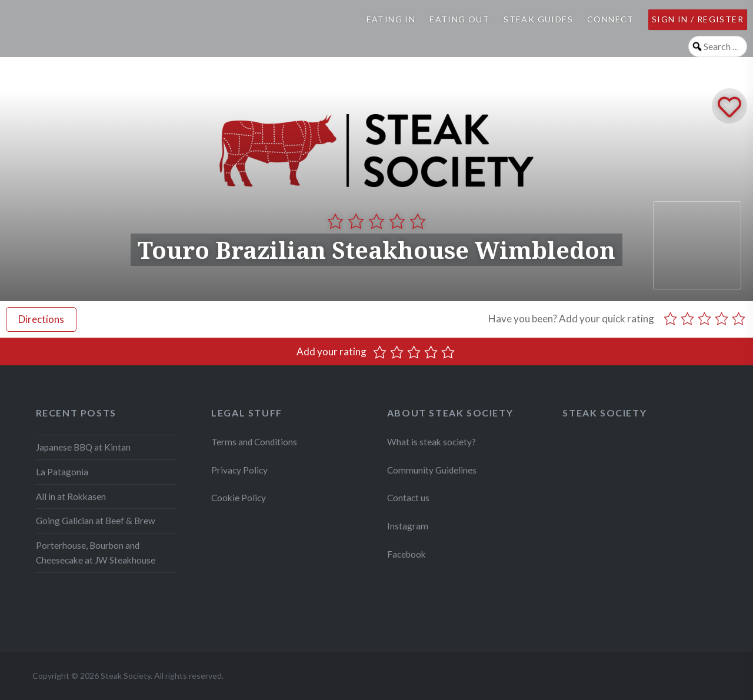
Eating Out (459, 19)
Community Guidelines (432, 470)
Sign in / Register (698, 19)
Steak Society (604, 413)
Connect (611, 19)
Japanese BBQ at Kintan (83, 447)
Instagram (409, 526)
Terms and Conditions (254, 442)
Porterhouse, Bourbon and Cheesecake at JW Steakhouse (96, 553)
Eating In (391, 19)
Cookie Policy (239, 498)
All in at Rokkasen (71, 496)
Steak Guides (538, 19)
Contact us (408, 498)
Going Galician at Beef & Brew (96, 521)
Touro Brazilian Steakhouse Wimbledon (376, 250)
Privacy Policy (239, 470)
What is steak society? (432, 442)
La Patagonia (62, 472)
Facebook (407, 554)
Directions (41, 319)
